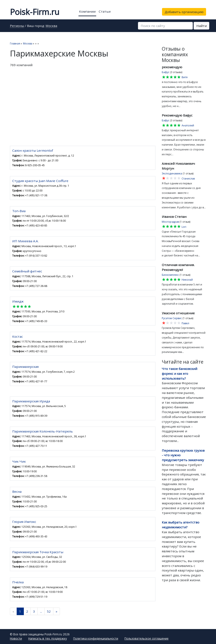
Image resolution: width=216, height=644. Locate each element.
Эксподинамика (172, 173)
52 (49, 611)
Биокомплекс (170, 275)
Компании (87, 11)
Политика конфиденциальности (96, 638)
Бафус (166, 72)
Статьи (105, 11)
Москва (51, 26)
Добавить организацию (184, 12)
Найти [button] (202, 26)
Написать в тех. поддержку (48, 638)
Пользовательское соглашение (146, 638)
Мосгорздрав (170, 222)
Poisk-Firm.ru (35, 12)
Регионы (17, 26)
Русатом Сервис (172, 318)
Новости (16, 638)
